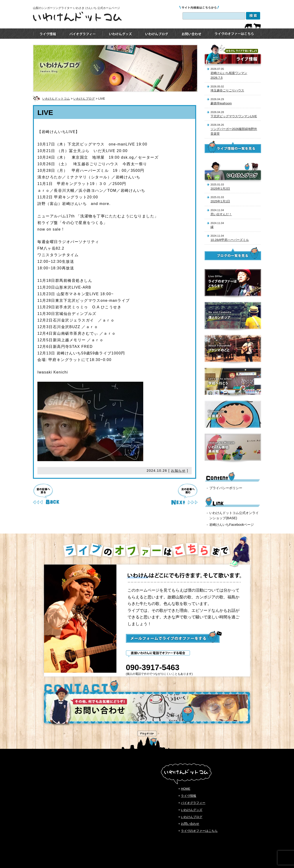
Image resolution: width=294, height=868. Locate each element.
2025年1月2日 (220, 189)
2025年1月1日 (220, 201)
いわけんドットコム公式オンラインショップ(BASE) (234, 515)
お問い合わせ (190, 824)
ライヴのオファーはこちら (199, 831)
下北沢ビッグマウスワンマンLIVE (234, 116)
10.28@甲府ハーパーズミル (230, 240)
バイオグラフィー (193, 803)
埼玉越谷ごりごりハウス (227, 90)
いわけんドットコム (56, 99)
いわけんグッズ (192, 810)
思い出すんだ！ (221, 214)
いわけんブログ (84, 99)
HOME (186, 789)
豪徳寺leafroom (221, 103)
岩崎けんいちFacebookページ (232, 525)
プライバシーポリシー (226, 488)
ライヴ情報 (189, 796)
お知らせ (178, 471)
